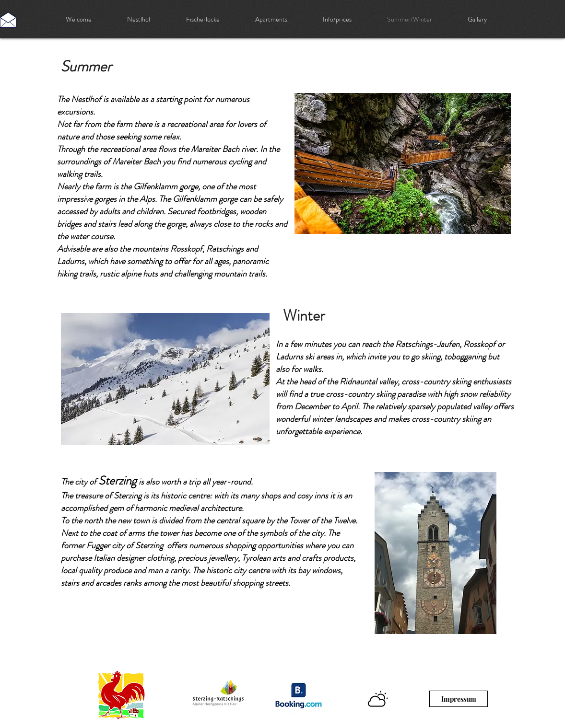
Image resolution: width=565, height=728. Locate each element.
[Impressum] (459, 699)
